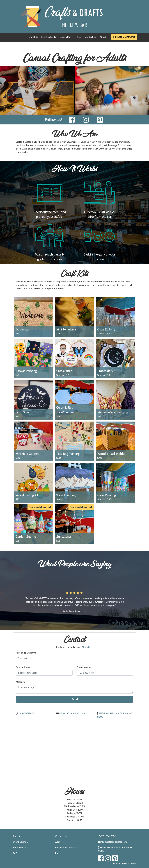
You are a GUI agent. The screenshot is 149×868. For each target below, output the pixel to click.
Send (75, 699)
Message (20, 682)
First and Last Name (26, 653)
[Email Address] (44, 673)
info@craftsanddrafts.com (71, 713)
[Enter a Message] (74, 689)
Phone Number (84, 667)
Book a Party (66, 37)
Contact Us (91, 37)
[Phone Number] (105, 673)
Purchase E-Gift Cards (124, 37)
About (103, 37)
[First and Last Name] (74, 658)
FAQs (79, 37)
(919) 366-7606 (25, 713)
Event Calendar (49, 37)
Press (58, 853)
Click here (88, 647)
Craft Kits (33, 37)
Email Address (23, 667)
